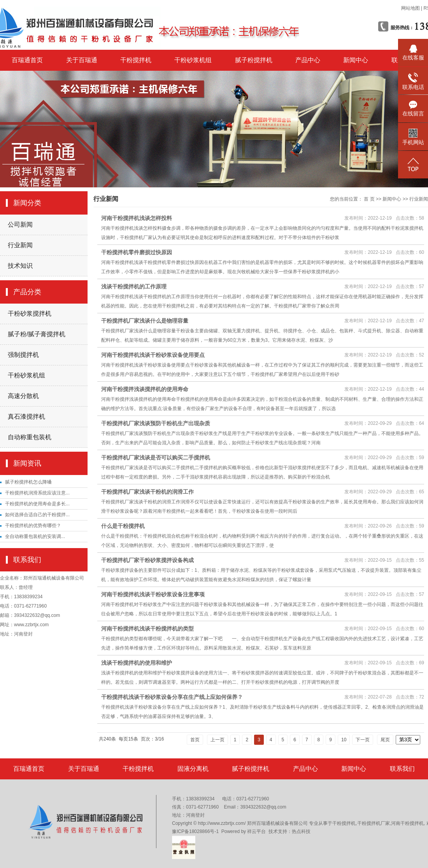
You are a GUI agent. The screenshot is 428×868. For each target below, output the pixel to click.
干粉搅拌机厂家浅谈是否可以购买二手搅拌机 (156, 458)
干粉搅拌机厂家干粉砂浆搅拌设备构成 (147, 560)
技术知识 (20, 266)
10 (344, 740)
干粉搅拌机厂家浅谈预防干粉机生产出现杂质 (156, 423)
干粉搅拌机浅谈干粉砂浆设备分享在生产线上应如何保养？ (172, 697)
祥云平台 (256, 831)
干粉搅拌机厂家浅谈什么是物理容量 (145, 321)
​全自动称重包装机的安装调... (35, 536)
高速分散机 (23, 396)
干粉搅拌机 (136, 60)
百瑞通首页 (27, 60)
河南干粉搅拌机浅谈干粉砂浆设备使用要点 (153, 355)
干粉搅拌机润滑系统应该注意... (37, 493)
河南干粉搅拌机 (407, 823)
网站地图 (410, 8)
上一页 (218, 740)
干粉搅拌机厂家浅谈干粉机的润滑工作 (147, 492)
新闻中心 (356, 60)
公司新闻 (20, 224)
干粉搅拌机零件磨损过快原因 (137, 252)
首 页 (369, 199)
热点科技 (301, 831)
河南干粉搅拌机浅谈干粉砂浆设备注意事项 (153, 594)
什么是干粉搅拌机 (123, 526)
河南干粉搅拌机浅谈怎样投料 (137, 218)
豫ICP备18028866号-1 (195, 831)
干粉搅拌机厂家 (374, 823)
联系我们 (402, 769)
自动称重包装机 (30, 437)
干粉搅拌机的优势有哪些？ (33, 526)
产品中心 (308, 60)
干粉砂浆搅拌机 (30, 313)
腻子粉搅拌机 (254, 60)
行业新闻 (20, 245)
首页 (195, 740)
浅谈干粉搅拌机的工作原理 (134, 286)
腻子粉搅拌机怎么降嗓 (28, 482)
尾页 (385, 740)
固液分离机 (193, 769)
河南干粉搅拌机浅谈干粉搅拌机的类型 (147, 629)
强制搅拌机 (23, 355)
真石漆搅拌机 (26, 417)
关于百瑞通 (82, 60)
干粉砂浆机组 (193, 60)
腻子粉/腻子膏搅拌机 (37, 334)
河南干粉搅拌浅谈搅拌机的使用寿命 (145, 389)
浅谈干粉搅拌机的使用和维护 (137, 663)
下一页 (363, 740)
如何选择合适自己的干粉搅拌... (37, 515)
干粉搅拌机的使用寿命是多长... (37, 504)
